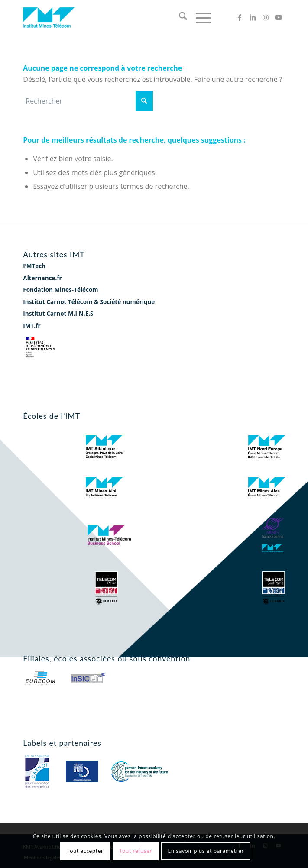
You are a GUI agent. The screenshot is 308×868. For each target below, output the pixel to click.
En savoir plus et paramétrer (206, 851)
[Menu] (199, 17)
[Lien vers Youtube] (279, 17)
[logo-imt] (128, 17)
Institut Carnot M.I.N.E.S (58, 314)
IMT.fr (32, 326)
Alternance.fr (42, 278)
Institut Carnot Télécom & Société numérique (89, 302)
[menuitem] (179, 17)
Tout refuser (136, 851)
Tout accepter (85, 851)
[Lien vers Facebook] (240, 17)
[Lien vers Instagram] (266, 17)
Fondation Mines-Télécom (60, 290)
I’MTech (34, 266)
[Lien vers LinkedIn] (253, 17)
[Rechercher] (179, 17)
